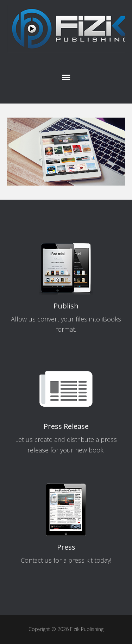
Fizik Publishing (66, 29)
